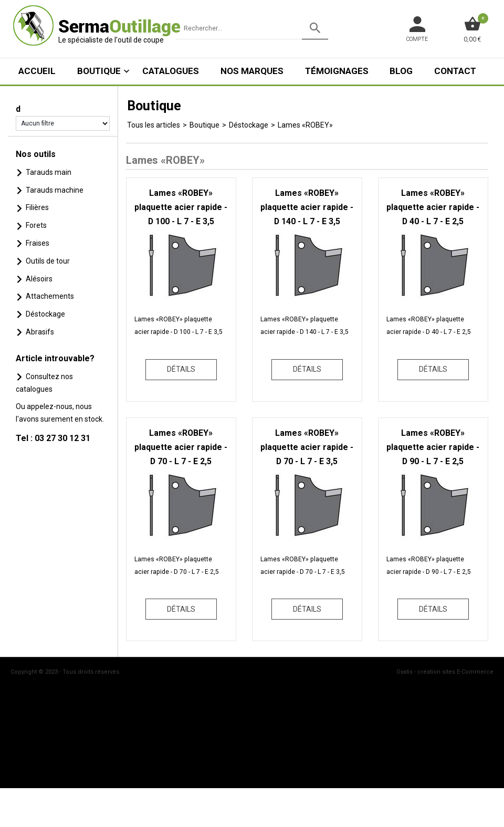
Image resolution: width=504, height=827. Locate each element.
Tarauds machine (55, 190)
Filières (37, 207)
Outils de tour (48, 261)
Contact (455, 71)
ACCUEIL (37, 71)
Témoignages (337, 71)
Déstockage (45, 314)
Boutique (99, 71)
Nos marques (252, 71)
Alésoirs (39, 279)
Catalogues (171, 71)
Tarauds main (49, 172)
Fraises (38, 243)
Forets (36, 225)
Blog (401, 71)
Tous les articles (154, 125)
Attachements (50, 296)
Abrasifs (40, 332)
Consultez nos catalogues (44, 383)
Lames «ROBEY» (305, 125)
